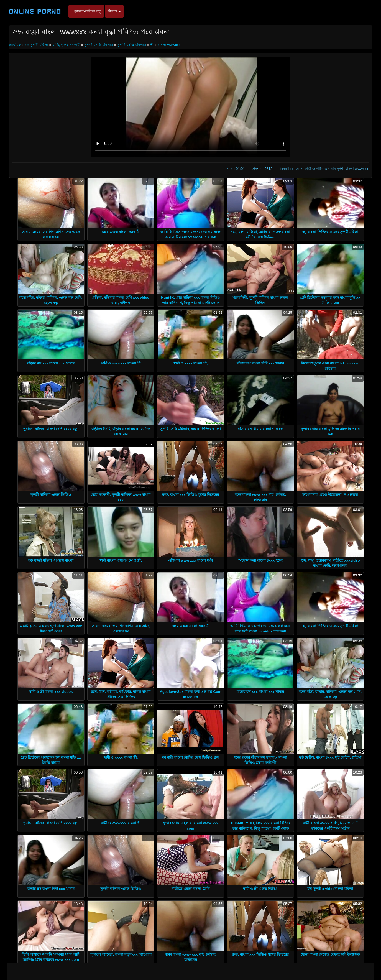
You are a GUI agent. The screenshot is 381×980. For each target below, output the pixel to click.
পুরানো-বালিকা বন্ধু (86, 11)
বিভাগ (114, 11)
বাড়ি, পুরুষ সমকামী (66, 45)
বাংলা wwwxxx (169, 45)
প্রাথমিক (16, 45)
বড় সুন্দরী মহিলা (36, 45)
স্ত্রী (152, 45)
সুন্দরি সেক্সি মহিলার (99, 45)
